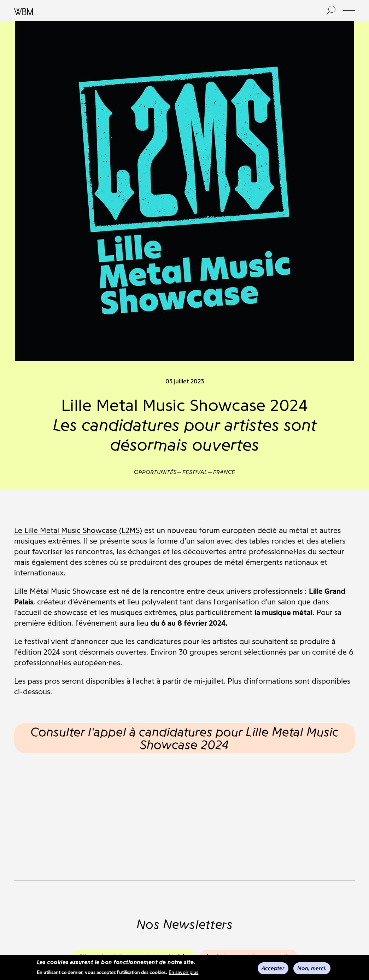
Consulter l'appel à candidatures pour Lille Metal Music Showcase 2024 (184, 738)
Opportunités (155, 472)
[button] (349, 10)
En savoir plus (183, 973)
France (224, 472)
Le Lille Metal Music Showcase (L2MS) (78, 530)
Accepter (273, 969)
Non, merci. (312, 969)
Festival (195, 472)
